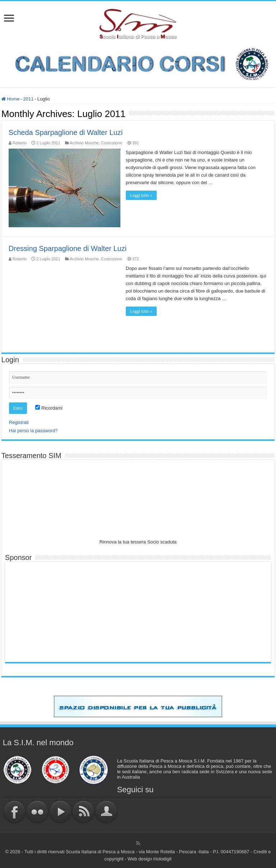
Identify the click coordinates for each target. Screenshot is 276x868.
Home (10, 99)
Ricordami (49, 408)
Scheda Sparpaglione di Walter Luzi (66, 132)
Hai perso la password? (33, 431)
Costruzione (112, 143)
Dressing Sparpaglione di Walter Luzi (68, 248)
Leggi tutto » (141, 195)
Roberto (20, 143)
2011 (28, 99)
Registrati (19, 422)
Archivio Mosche (84, 143)
